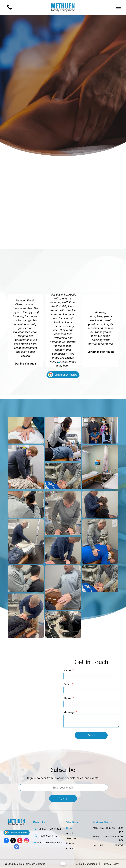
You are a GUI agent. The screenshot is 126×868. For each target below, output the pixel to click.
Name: (68, 670)
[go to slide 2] (62, 362)
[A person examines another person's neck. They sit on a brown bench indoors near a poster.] (26, 504)
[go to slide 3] (64, 362)
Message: (69, 712)
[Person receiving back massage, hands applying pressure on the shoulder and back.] (63, 476)
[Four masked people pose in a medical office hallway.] (100, 430)
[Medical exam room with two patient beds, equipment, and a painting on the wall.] (100, 467)
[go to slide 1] (59, 362)
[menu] (119, 7)
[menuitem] (80, 828)
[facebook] (6, 841)
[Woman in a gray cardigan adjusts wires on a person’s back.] (63, 439)
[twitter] (13, 841)
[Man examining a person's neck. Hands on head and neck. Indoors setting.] (26, 579)
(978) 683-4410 (48, 836)
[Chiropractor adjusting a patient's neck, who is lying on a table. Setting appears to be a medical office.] (26, 541)
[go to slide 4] (67, 362)
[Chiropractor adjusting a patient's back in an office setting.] (63, 550)
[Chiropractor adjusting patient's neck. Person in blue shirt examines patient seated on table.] (100, 504)
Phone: (68, 698)
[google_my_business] (17, 847)
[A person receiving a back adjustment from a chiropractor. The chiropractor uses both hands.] (63, 513)
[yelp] (20, 841)
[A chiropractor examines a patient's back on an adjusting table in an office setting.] (100, 541)
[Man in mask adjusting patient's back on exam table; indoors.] (26, 467)
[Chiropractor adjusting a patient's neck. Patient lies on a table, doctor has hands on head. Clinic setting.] (100, 579)
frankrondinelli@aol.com (50, 842)
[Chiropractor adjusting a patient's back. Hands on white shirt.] (26, 430)
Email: (67, 684)
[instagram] (26, 841)
